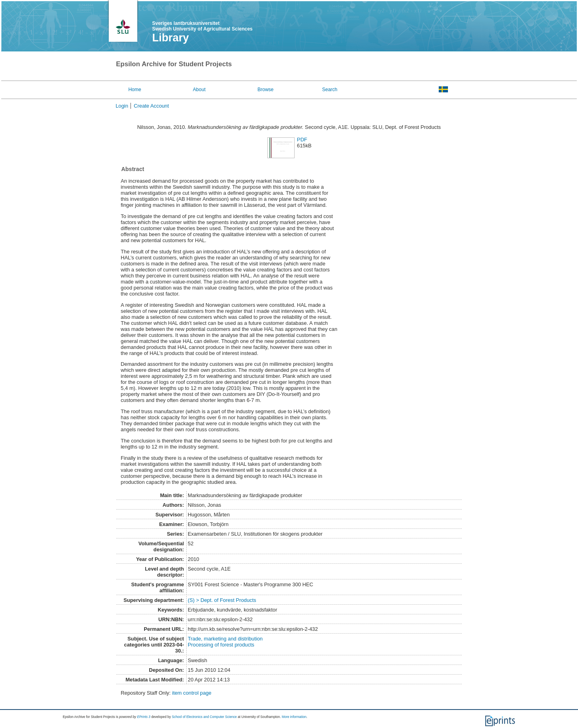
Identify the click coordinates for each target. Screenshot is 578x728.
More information (294, 717)
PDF (302, 140)
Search (330, 90)
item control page (192, 693)
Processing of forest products (221, 645)
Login (122, 106)
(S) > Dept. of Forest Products (222, 600)
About (199, 90)
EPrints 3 (143, 717)
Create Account (151, 106)
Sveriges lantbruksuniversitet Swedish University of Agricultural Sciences (202, 26)
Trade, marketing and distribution (225, 639)
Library (171, 38)
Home (135, 90)
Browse (266, 90)
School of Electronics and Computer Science (204, 717)
